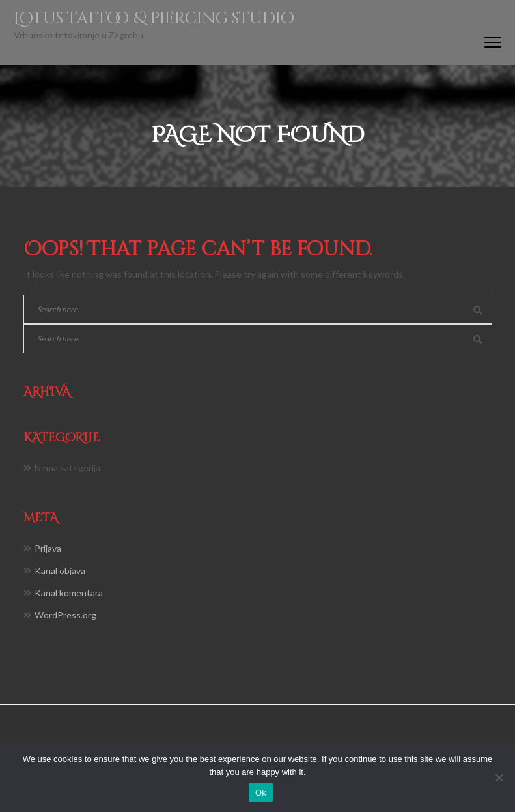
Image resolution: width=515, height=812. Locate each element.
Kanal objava (60, 571)
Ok (261, 793)
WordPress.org (65, 615)
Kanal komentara (69, 593)
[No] (499, 777)
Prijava (48, 548)
